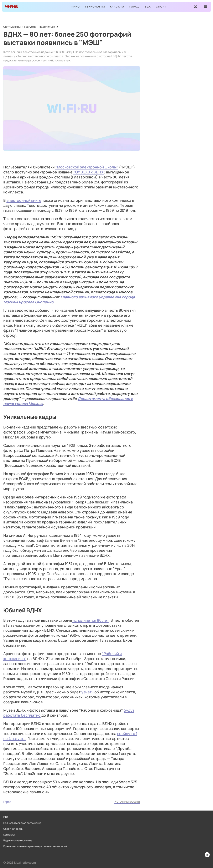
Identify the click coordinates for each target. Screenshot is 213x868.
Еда (148, 7)
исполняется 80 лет (90, 620)
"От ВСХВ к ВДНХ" (89, 172)
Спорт (161, 7)
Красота (117, 7)
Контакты (9, 835)
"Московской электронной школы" (87, 167)
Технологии (95, 7)
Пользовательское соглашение (22, 823)
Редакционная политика (18, 841)
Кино (76, 7)
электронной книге (24, 200)
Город (135, 7)
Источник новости (127, 801)
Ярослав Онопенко (36, 302)
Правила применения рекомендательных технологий (35, 846)
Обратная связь (13, 829)
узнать (87, 692)
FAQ (6, 817)
